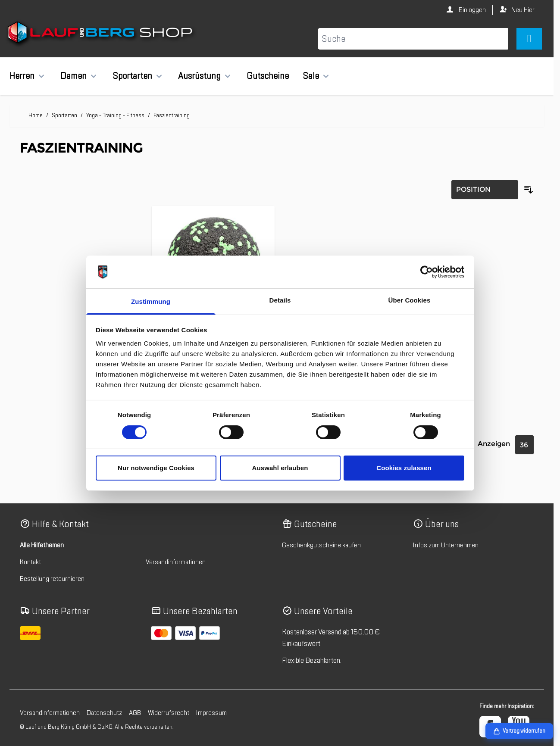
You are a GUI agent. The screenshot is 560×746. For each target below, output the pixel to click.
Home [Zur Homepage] (36, 115)
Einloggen (472, 10)
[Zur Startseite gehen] (101, 34)
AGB (135, 713)
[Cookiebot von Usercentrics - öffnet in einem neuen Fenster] (427, 272)
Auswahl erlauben (280, 468)
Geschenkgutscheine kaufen (321, 545)
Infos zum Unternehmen (446, 545)
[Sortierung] (485, 190)
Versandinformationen (176, 562)
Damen (74, 76)
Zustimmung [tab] (151, 301)
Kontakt (30, 562)
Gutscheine (268, 76)
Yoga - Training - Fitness (115, 115)
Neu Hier (523, 10)
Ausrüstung (199, 76)
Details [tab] (280, 300)
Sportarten (132, 76)
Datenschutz (104, 713)
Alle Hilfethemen (42, 545)
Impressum (211, 713)
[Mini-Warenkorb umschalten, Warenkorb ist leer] (529, 39)
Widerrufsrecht (169, 713)
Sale (311, 76)
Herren (22, 76)
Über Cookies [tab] (410, 300)
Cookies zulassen (404, 468)
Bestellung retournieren (52, 579)
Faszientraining (172, 115)
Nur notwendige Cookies (156, 468)
